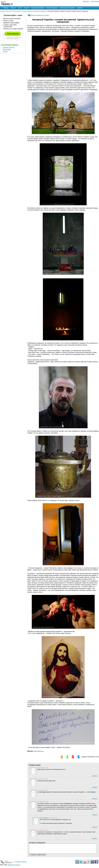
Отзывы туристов (5, 11)
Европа (13, 8)
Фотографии (7, 49)
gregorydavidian (44, 818)
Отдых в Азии (16, 11)
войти (87, 1)
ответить (95, 776)
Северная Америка (37, 8)
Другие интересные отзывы (38, 15)
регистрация (95, 1)
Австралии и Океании (67, 8)
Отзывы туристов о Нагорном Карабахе (34, 11)
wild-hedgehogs (39, 751)
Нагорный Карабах (10, 45)
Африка (80, 8)
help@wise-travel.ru (14, 867)
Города (5, 51)
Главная (6, 8)
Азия (20, 8)
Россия (26, 8)
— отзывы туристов (13, 863)
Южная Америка (52, 8)
